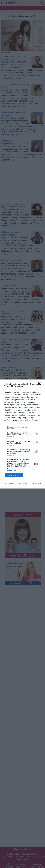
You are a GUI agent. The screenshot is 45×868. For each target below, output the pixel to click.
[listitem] (22, 428)
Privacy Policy (36, 484)
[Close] (40, 384)
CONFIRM (14, 475)
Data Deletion (9, 484)
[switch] (36, 434)
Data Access (22, 484)
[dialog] (22, 434)
